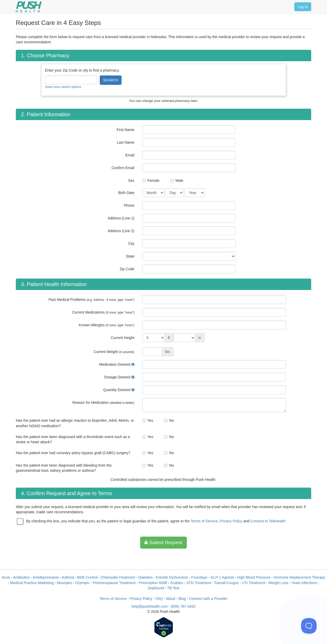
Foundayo (199, 577)
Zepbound (156, 588)
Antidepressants (46, 577)
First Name (125, 130)
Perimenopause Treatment (114, 583)
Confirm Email (123, 168)
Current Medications (103, 312)
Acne (6, 577)
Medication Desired (115, 364)
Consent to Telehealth (268, 521)
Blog (182, 599)
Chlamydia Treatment (118, 577)
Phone (129, 205)
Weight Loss (278, 583)
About (171, 599)
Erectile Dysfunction (172, 577)
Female (154, 181)
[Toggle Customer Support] (309, 626)
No (172, 420)
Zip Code (127, 269)
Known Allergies (106, 325)
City (131, 244)
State (130, 256)
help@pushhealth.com (150, 606)
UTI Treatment (254, 583)
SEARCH (111, 80)
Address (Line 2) (121, 231)
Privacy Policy (231, 521)
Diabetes (145, 577)
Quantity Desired (117, 390)
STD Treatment (199, 583)
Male (179, 181)
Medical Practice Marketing (32, 583)
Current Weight (114, 352)
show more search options (63, 87)
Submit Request (163, 543)
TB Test (173, 588)
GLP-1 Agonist (222, 577)
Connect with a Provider (208, 599)
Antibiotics (22, 577)
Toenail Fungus (226, 583)
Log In (303, 7)
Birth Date (126, 193)
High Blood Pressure (254, 577)
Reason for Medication (103, 403)
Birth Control (87, 577)
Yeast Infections (304, 583)
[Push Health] (29, 7)
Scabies (177, 583)
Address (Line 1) (121, 218)
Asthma (68, 577)
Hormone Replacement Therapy (299, 577)
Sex (131, 181)
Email (130, 155)
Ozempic (82, 583)
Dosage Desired (117, 377)
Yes (150, 420)
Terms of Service (204, 521)
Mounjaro (65, 583)
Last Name (126, 142)
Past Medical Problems (91, 300)
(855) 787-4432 (183, 606)
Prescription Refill (153, 583)
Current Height (122, 338)
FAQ (159, 599)
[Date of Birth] (153, 193)
